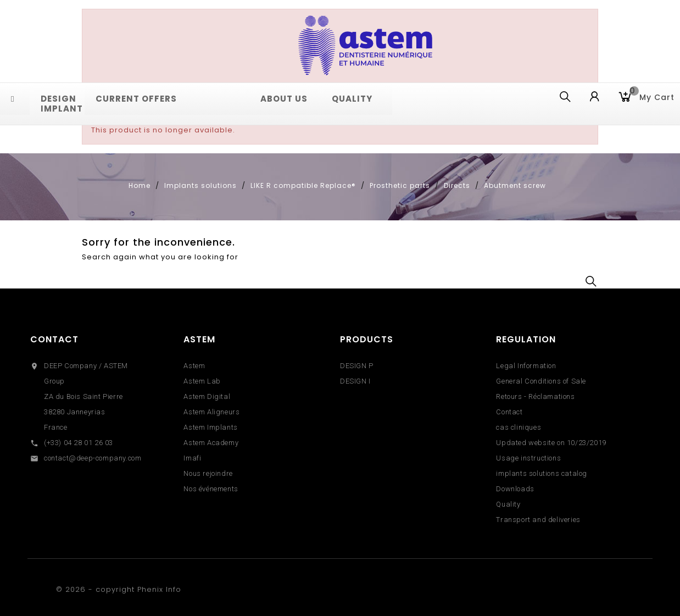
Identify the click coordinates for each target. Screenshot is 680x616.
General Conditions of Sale (541, 381)
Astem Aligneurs (211, 412)
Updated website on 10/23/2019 (551, 443)
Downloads (515, 489)
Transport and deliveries (538, 520)
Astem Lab (202, 381)
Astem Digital (207, 396)
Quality (508, 504)
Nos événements (211, 489)
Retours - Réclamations (535, 396)
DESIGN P (357, 366)
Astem (194, 366)
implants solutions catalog (542, 473)
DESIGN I (355, 381)
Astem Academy (211, 443)
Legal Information (526, 366)
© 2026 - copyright (97, 589)
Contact (54, 339)
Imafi (192, 458)
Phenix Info (159, 589)
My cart (652, 96)
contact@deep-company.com (93, 458)
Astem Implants (210, 427)
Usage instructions (528, 458)
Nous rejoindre (208, 473)
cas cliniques (519, 427)
